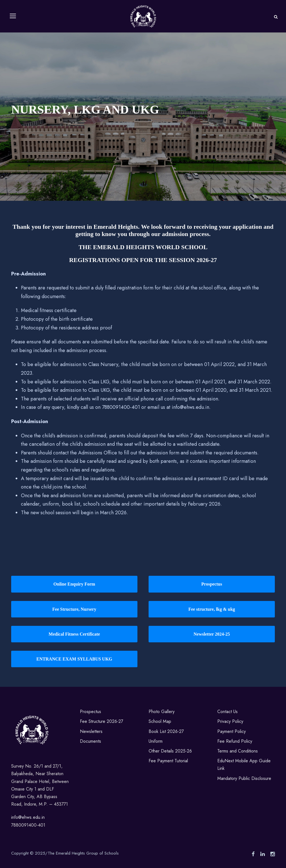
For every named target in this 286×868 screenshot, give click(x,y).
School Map (160, 722)
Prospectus (90, 712)
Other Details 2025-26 (170, 751)
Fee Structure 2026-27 (102, 722)
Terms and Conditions (238, 751)
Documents (90, 741)
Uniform (156, 741)
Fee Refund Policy (235, 741)
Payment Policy (232, 731)
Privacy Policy (230, 722)
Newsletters (91, 731)
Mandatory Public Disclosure (244, 778)
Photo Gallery (162, 712)
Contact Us (227, 712)
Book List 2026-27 (166, 731)
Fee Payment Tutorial (168, 761)
